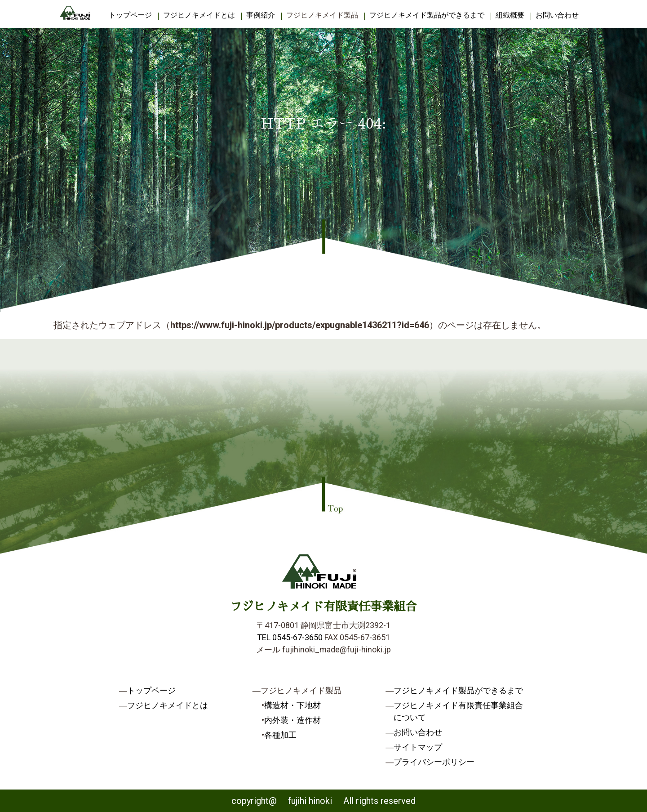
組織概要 (510, 15)
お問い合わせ (557, 15)
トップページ (130, 15)
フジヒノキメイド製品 (322, 15)
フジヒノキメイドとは (199, 15)
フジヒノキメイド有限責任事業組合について (458, 711)
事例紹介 (261, 15)
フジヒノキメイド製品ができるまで (427, 15)
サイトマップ (418, 747)
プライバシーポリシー (434, 762)
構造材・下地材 (292, 705)
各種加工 (280, 735)
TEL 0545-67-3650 (290, 637)
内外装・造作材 (292, 720)
